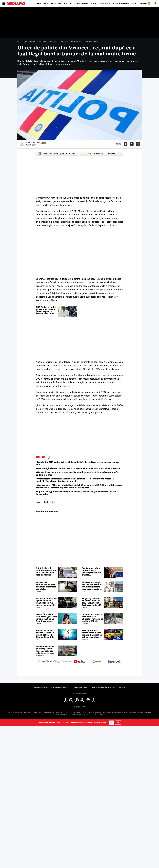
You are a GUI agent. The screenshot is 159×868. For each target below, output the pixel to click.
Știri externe (81, 3)
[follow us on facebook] (114, 662)
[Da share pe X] (132, 144)
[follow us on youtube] (79, 662)
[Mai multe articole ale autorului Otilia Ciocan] (22, 144)
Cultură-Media (121, 3)
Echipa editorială (40, 688)
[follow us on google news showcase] (62, 662)
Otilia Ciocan (31, 145)
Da (111, 723)
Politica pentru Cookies (60, 688)
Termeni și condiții (81, 688)
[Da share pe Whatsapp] (138, 144)
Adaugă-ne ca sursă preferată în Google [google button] (58, 154)
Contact (123, 688)
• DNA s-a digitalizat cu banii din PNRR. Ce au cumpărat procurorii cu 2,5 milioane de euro (78, 468)
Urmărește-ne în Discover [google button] (102, 154)
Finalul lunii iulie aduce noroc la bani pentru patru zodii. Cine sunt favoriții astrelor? (45, 634)
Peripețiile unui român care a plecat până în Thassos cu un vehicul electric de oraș (92, 634)
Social (94, 3)
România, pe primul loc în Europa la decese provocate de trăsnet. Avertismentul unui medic (92, 572)
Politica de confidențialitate (104, 688)
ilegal (46, 502)
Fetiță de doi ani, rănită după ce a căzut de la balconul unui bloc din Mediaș (46, 572)
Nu (118, 723)
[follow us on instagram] (97, 662)
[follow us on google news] (45, 662)
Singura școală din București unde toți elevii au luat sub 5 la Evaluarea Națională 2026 (92, 602)
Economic (56, 3)
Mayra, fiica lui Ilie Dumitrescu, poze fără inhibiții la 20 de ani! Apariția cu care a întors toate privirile (46, 618)
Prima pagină (22, 41)
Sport (134, 3)
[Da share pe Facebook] (125, 144)
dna (39, 502)
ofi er (53, 502)
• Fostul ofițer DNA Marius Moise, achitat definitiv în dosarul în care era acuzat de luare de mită (78, 463)
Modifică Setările (79, 693)
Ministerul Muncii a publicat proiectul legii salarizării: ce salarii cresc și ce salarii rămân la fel (45, 650)
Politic (68, 3)
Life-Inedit (105, 3)
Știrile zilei (43, 3)
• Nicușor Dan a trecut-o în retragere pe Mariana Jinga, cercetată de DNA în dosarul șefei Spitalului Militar (77, 474)
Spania (144, 3)
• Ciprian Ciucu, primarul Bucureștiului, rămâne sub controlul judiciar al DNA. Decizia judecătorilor (76, 493)
